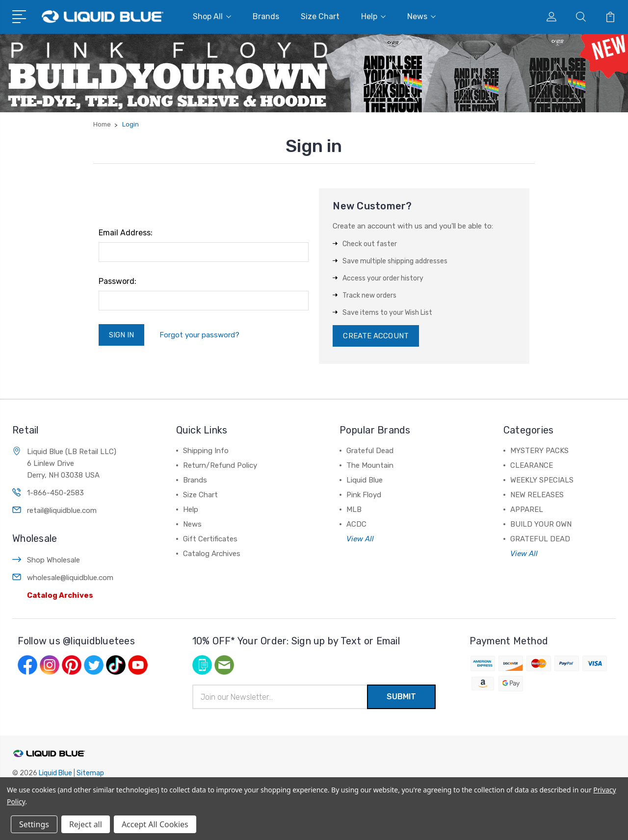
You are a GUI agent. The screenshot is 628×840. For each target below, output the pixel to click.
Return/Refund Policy (220, 465)
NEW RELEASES (537, 495)
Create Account (376, 336)
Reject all (86, 824)
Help (373, 16)
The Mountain (370, 465)
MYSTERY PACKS (539, 451)
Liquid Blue (365, 480)
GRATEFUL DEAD (540, 539)
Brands (266, 16)
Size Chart (320, 16)
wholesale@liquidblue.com (70, 578)
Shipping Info (206, 451)
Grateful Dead (370, 451)
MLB (354, 509)
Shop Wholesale (53, 560)
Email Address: (126, 233)
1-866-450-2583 (55, 493)
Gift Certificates (210, 539)
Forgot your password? (199, 335)
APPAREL (527, 509)
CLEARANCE (532, 465)
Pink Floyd (364, 495)
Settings (34, 824)
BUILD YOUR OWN (541, 524)
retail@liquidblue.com (62, 510)
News (421, 16)
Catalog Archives (60, 595)
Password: (118, 281)
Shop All (212, 16)
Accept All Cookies (155, 824)
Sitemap (90, 773)
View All (360, 539)
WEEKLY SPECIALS (542, 480)
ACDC (356, 524)
